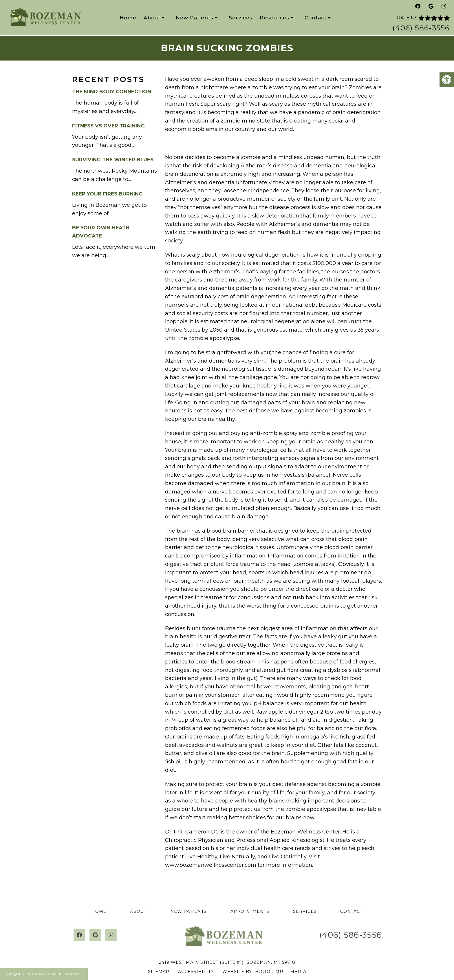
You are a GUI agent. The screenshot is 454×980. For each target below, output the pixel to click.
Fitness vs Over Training (108, 126)
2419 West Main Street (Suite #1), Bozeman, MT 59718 (227, 962)
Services (241, 18)
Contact (316, 18)
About (152, 18)
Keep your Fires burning (107, 194)
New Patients (195, 18)
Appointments (250, 911)
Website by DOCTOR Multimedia (264, 972)
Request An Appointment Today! (44, 974)
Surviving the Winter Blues (113, 160)
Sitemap (159, 972)
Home (128, 18)
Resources (274, 18)
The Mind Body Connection (112, 92)
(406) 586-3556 (421, 28)
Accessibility (196, 972)
